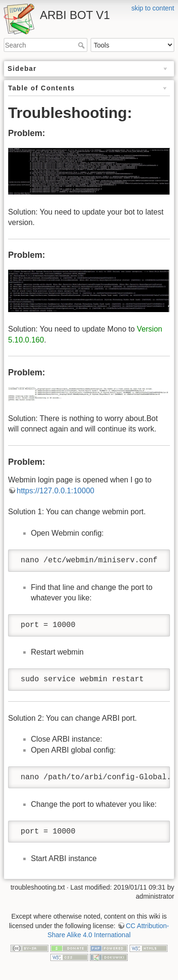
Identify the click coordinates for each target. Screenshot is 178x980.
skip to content (153, 8)
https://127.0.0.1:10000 (56, 491)
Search (82, 45)
